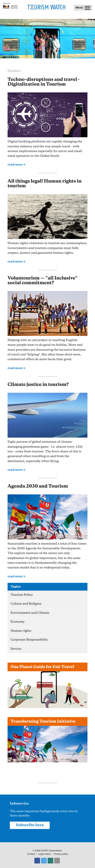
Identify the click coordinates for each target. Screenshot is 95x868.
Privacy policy (61, 854)
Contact (31, 854)
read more (15, 165)
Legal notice (44, 854)
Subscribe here (30, 825)
